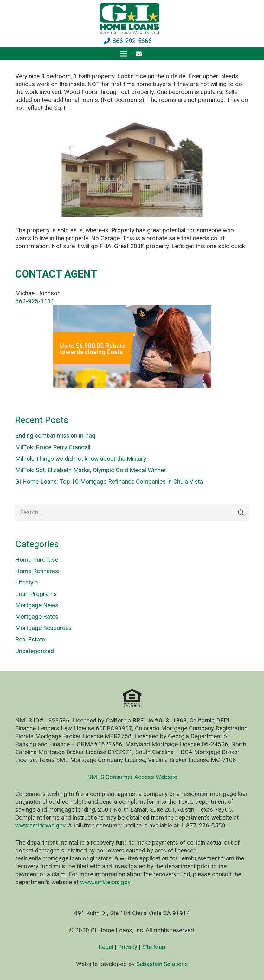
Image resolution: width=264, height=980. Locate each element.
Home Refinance (37, 571)
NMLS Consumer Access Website (132, 777)
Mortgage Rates (37, 617)
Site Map (154, 947)
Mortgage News (37, 605)
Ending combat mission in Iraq (55, 436)
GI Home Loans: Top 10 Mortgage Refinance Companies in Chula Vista (109, 481)
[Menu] (124, 54)
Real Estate (30, 639)
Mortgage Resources (43, 628)
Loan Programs (36, 594)
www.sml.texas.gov (40, 825)
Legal (106, 947)
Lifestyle (26, 582)
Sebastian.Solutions (162, 964)
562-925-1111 (35, 301)
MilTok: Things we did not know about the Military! (81, 459)
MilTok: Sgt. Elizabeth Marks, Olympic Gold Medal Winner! (91, 470)
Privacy (128, 947)
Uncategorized (35, 651)
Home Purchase (37, 560)
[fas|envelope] (140, 54)
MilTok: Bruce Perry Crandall (53, 447)
